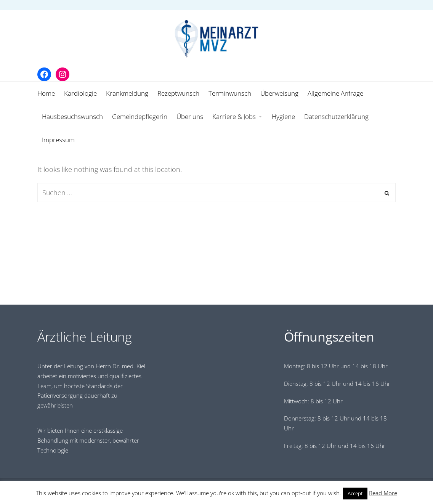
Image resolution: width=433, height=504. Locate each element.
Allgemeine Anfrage (335, 93)
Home (46, 93)
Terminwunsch (230, 93)
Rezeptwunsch (178, 93)
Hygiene (283, 116)
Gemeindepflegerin (140, 116)
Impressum (58, 140)
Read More (383, 493)
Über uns (190, 116)
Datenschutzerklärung (336, 116)
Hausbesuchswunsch (72, 116)
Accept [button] (355, 493)
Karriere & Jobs (234, 116)
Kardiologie (80, 93)
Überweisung (279, 93)
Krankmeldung (127, 93)
